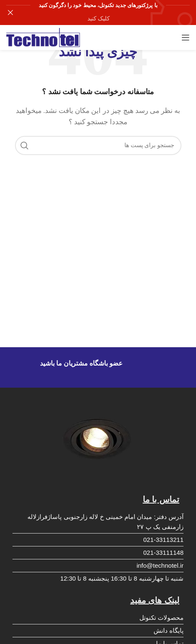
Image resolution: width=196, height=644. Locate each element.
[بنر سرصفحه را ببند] (10, 13)
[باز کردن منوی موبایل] (186, 38)
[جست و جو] (98, 145)
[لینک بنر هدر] (110, 13)
